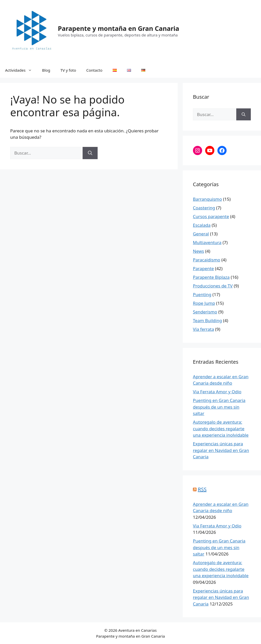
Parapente (203, 268)
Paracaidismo (207, 260)
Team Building (207, 320)
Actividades (21, 70)
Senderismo (205, 312)
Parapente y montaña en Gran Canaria (119, 28)
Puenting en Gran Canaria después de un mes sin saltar (219, 407)
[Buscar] (90, 153)
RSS (202, 489)
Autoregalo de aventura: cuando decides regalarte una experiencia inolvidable (221, 428)
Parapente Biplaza (211, 277)
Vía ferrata (204, 329)
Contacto (94, 70)
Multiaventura (207, 242)
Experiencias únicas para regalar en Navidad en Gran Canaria (221, 450)
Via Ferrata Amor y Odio (217, 392)
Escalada (202, 225)
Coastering (204, 208)
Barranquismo (207, 199)
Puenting (202, 294)
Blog (46, 70)
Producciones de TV (213, 286)
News (199, 251)
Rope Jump (204, 303)
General (201, 234)
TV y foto (68, 70)
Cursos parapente (211, 216)
